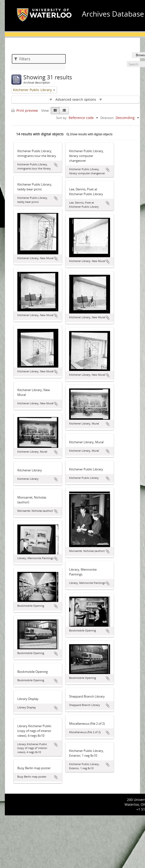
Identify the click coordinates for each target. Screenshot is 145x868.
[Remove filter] (54, 90)
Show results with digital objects (89, 134)
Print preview (25, 110)
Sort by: (62, 118)
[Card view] (55, 111)
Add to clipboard (56, 165)
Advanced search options (76, 99)
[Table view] (64, 111)
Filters (22, 59)
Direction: (107, 118)
